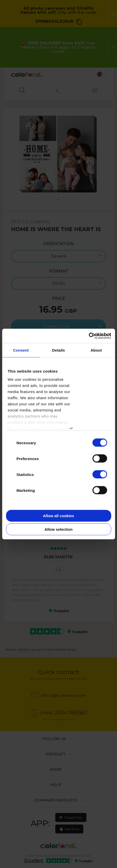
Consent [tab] (21, 350)
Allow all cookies (58, 516)
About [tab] (96, 350)
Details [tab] (59, 350)
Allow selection (58, 529)
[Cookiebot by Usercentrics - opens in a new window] (89, 336)
